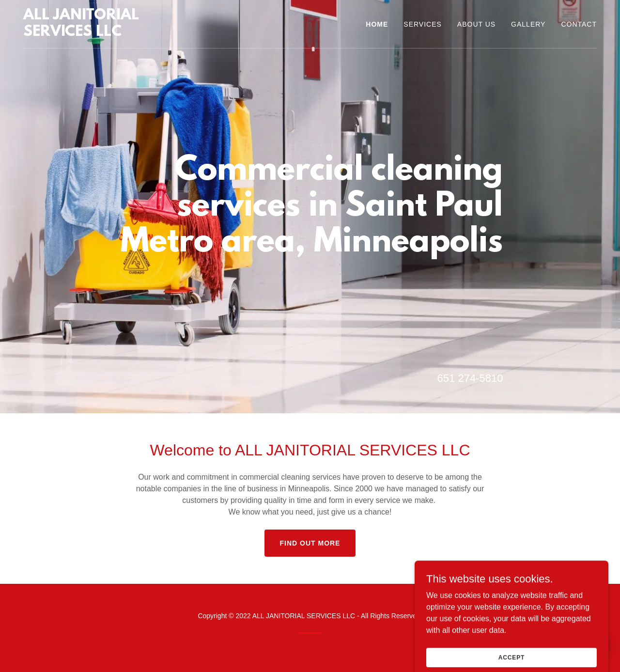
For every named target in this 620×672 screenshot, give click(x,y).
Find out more (310, 543)
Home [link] (377, 24)
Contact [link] (579, 24)
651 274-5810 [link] (470, 378)
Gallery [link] (528, 24)
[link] (110, 33)
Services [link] (423, 24)
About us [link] (476, 24)
